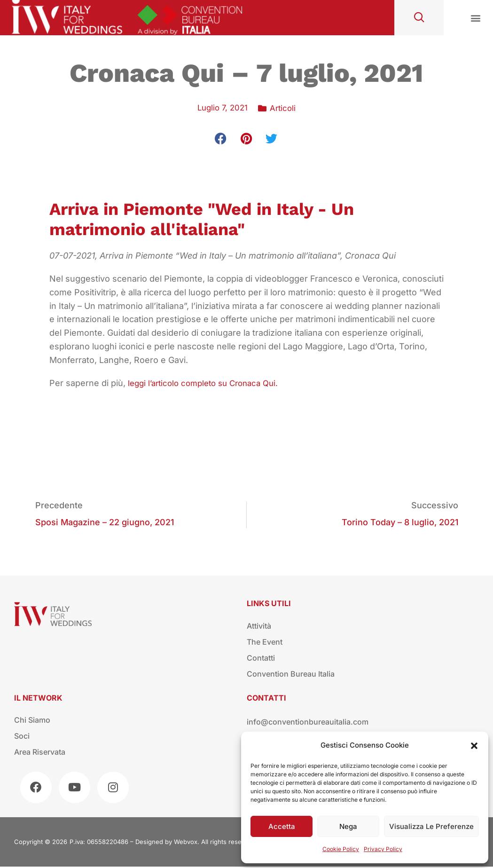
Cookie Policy (341, 849)
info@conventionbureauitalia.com (308, 723)
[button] (474, 746)
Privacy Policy (383, 849)
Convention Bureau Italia (291, 675)
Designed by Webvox (166, 843)
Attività (259, 627)
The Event (265, 643)
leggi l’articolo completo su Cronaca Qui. (209, 383)
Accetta (282, 826)
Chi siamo (32, 721)
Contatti (261, 659)
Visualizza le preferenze (431, 826)
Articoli (284, 108)
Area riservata (40, 753)
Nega (348, 826)
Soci (22, 737)
